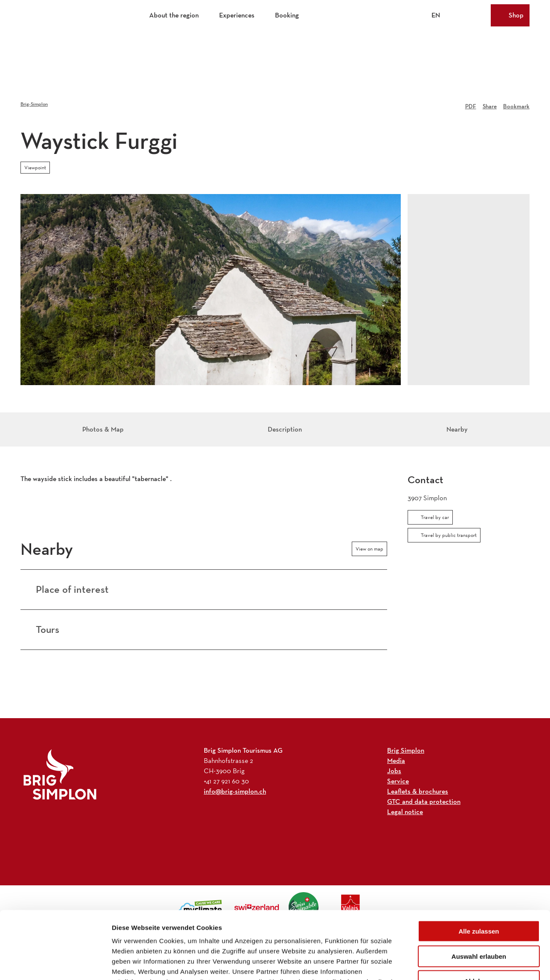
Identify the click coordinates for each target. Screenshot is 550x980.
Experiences (237, 15)
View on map (369, 549)
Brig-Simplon (34, 104)
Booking (287, 15)
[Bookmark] (516, 104)
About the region (174, 15)
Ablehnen (479, 918)
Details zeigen (453, 963)
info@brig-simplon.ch (235, 791)
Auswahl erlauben (479, 893)
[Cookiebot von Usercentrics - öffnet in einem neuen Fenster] (55, 963)
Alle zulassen (479, 868)
